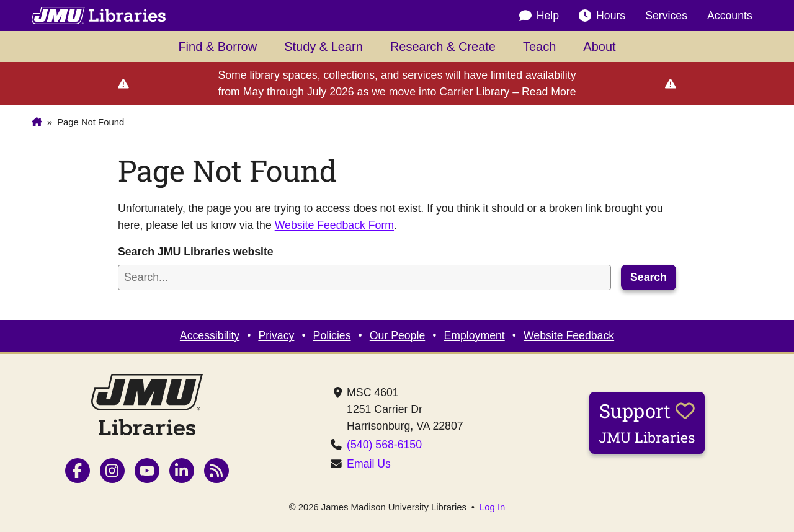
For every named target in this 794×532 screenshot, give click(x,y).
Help (539, 16)
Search (649, 277)
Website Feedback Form (334, 225)
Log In (492, 508)
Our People (397, 335)
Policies (332, 335)
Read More (549, 92)
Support (647, 422)
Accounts (730, 16)
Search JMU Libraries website (196, 252)
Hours (602, 16)
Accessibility (210, 335)
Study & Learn (323, 47)
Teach (539, 47)
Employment (474, 335)
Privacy (276, 335)
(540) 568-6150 (384, 445)
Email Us (369, 464)
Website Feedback (569, 335)
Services (666, 16)
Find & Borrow (217, 47)
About (599, 47)
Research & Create (443, 47)
